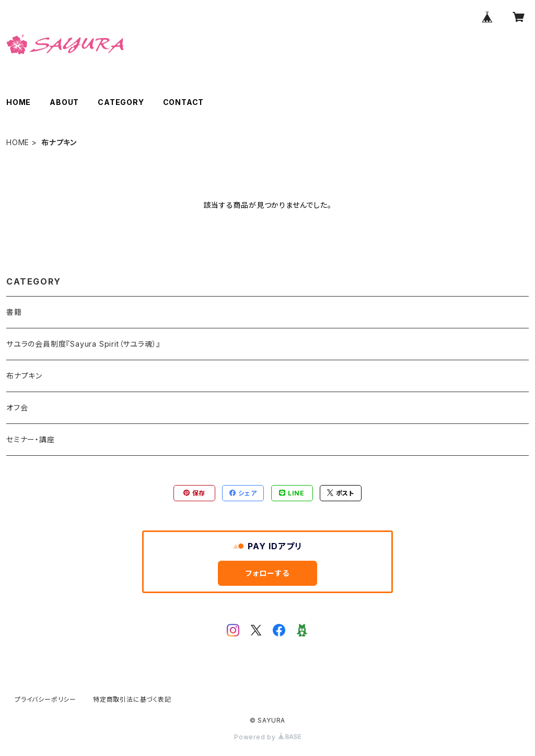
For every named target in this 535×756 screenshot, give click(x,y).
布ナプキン (24, 376)
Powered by (267, 737)
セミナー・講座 (31, 439)
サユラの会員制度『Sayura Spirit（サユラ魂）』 (83, 344)
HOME (19, 102)
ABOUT (64, 102)
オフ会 (17, 407)
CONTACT (184, 102)
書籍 (14, 312)
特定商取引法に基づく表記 (132, 699)
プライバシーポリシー (45, 699)
